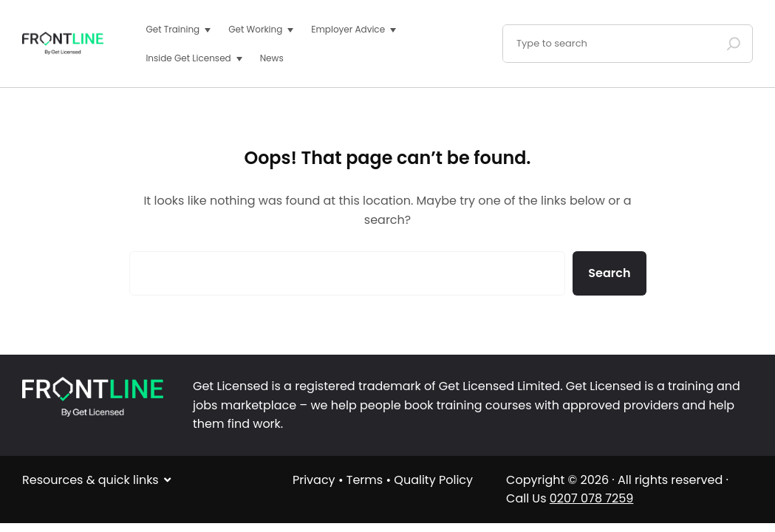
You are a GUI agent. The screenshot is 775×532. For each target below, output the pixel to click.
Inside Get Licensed (188, 58)
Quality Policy (433, 480)
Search (609, 273)
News (272, 58)
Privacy (314, 480)
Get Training (173, 29)
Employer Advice (348, 29)
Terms (365, 480)
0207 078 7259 (592, 498)
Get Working (255, 29)
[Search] (734, 44)
